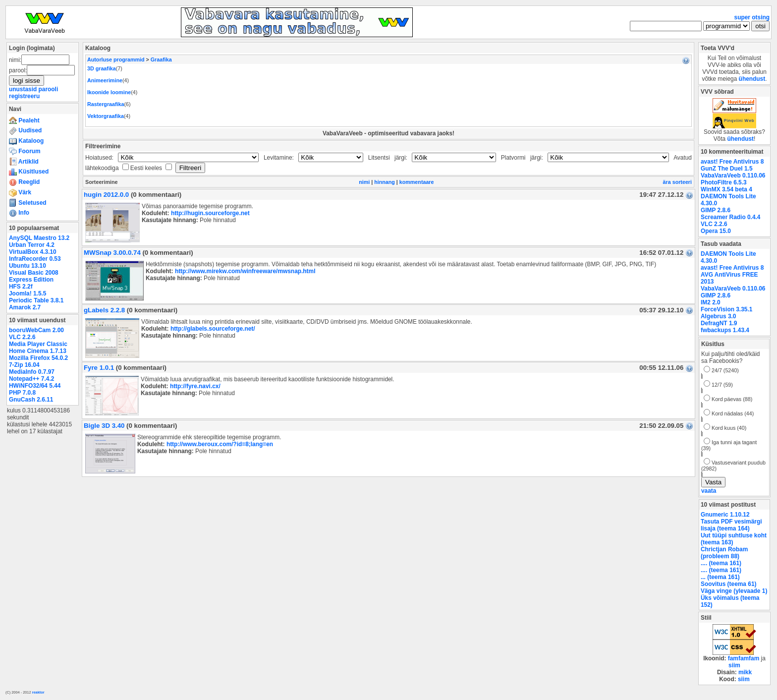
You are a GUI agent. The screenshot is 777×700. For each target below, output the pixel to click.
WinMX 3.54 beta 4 (726, 189)
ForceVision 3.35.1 (726, 309)
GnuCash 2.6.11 (31, 400)
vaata (709, 491)
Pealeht (24, 120)
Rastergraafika (106, 104)
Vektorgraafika (106, 116)
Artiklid (24, 162)
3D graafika (102, 68)
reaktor (38, 692)
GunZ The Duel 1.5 (727, 169)
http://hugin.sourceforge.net (210, 213)
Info (19, 213)
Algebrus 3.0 (718, 316)
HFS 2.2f (21, 287)
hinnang (385, 182)
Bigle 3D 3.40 (104, 426)
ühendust (752, 79)
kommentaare (417, 182)
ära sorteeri (677, 182)
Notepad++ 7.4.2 (31, 379)
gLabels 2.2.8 (104, 310)
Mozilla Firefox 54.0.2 (38, 358)
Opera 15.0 (716, 231)
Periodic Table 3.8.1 (36, 300)
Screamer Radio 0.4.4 (730, 217)
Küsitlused (29, 172)
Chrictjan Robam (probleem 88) (724, 553)
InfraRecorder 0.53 (35, 259)
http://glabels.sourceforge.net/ (213, 329)
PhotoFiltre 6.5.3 (724, 182)
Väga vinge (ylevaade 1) (734, 591)
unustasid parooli (33, 89)
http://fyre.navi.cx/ (195, 386)
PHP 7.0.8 (22, 393)
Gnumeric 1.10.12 (725, 515)
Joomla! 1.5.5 (28, 293)
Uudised (25, 130)
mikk (745, 672)
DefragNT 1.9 (719, 323)
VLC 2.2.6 (22, 337)
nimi (364, 182)
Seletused (28, 203)
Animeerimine (105, 80)
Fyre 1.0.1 (99, 368)
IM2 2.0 (711, 302)
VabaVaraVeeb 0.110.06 (733, 175)
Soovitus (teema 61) (728, 584)
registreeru (24, 96)
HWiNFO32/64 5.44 (35, 386)
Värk (20, 192)
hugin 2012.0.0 (106, 195)
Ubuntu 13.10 (28, 266)
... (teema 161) (720, 577)
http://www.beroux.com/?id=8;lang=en (220, 444)
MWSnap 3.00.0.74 (112, 253)
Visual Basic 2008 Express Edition (34, 276)
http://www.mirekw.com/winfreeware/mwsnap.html (245, 271)
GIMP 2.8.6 (716, 210)
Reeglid (24, 182)
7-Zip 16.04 (24, 365)
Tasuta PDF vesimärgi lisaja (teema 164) (731, 525)
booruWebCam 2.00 (36, 330)
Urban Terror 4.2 (32, 245)
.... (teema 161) (721, 563)
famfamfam (744, 658)
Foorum (25, 151)
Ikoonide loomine (109, 92)
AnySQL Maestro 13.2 (39, 238)
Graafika (161, 59)
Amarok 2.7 (25, 307)
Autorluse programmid (116, 59)
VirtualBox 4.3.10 (33, 252)
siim (734, 665)
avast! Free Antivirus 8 (732, 162)
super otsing (752, 17)
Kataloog (26, 141)
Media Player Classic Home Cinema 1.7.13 (38, 348)
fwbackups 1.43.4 (725, 330)
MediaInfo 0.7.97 (32, 372)
